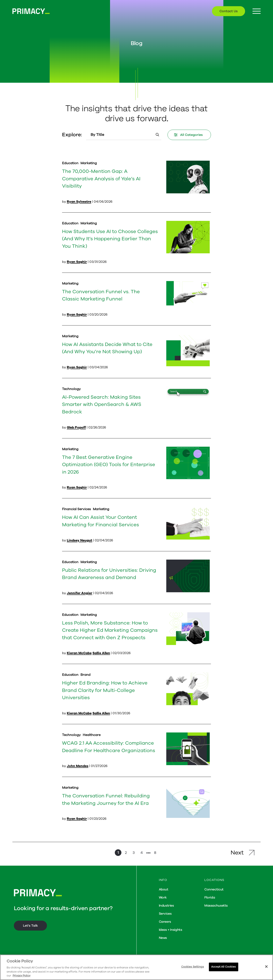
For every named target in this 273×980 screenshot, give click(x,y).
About (164, 889)
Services (165, 914)
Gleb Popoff (76, 427)
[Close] (266, 967)
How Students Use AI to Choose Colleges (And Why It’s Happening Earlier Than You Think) (110, 239)
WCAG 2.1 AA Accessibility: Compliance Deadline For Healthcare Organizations (109, 747)
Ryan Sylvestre (79, 202)
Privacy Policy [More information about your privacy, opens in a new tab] (22, 976)
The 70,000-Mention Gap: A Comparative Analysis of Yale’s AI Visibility (101, 179)
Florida (210, 897)
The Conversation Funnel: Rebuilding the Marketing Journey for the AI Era (106, 799)
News (163, 938)
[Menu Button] (257, 11)
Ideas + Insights (171, 930)
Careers (165, 922)
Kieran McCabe (79, 653)
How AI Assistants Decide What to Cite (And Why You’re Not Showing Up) (107, 348)
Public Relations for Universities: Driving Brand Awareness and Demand (109, 574)
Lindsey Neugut (80, 540)
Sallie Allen (101, 653)
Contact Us (229, 11)
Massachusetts (216, 906)
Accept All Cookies (223, 967)
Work (163, 897)
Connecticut (214, 889)
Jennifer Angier (80, 593)
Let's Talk (30, 926)
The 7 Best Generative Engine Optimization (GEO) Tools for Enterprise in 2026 (109, 465)
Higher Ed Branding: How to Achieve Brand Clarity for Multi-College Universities (105, 690)
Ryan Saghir (77, 262)
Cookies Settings (193, 967)
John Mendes (78, 766)
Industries (166, 906)
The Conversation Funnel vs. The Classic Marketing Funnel (101, 295)
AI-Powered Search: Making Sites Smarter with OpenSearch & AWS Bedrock (102, 404)
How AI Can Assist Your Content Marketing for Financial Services (101, 521)
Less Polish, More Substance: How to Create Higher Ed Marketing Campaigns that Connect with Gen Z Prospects (110, 630)
